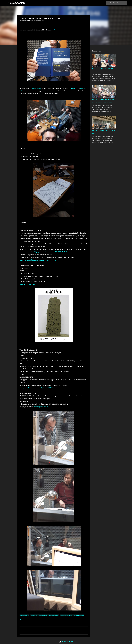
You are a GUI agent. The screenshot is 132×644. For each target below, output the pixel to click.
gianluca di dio (43, 615)
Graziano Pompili (54, 615)
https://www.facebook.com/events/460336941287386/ (37, 388)
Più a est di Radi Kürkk (66, 615)
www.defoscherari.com (28, 284)
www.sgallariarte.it (41, 407)
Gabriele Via (75, 88)
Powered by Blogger (66, 642)
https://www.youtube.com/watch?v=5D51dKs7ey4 (51, 252)
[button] (21, 24)
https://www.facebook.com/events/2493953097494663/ (38, 260)
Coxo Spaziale (17, 3)
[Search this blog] (118, 3)
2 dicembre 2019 (24, 615)
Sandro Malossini (79, 615)
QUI (54, 30)
